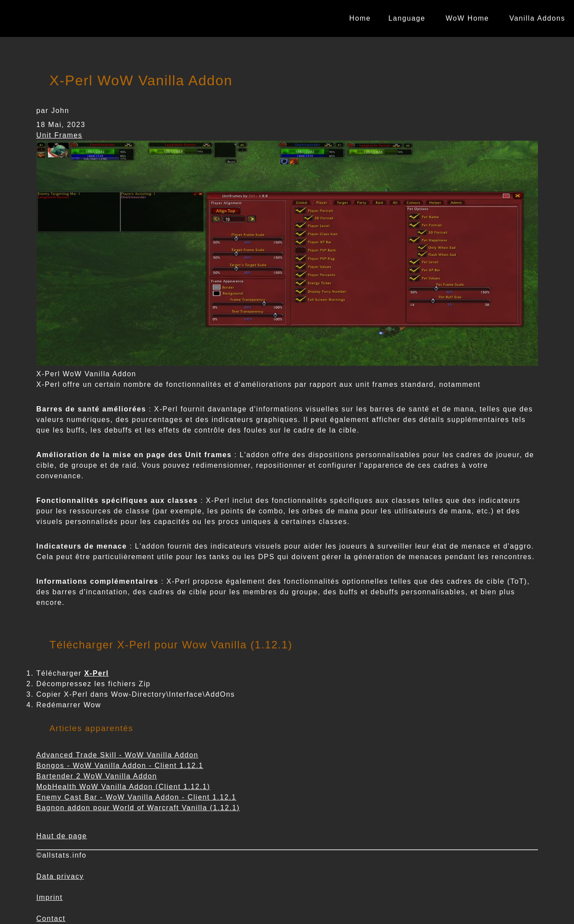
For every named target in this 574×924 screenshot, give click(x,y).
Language (407, 18)
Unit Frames (60, 135)
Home (360, 18)
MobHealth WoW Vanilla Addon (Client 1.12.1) (124, 787)
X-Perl (97, 673)
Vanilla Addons (537, 18)
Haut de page (62, 836)
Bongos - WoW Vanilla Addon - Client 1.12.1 (120, 766)
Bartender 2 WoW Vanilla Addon (97, 776)
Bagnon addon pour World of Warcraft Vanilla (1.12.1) (138, 808)
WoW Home (467, 18)
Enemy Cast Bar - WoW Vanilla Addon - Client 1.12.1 (137, 797)
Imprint (50, 897)
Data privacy (60, 876)
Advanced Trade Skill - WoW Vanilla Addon (117, 755)
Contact (51, 919)
